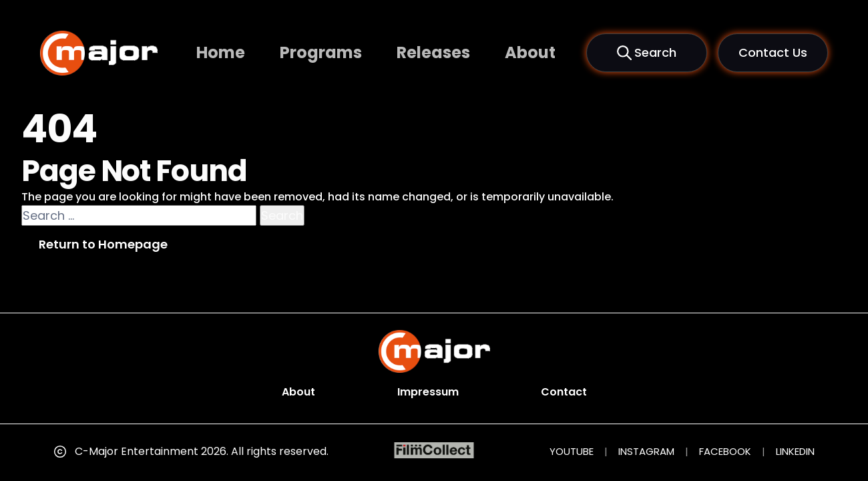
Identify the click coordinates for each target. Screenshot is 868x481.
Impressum (428, 392)
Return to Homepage (103, 244)
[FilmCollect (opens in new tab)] (434, 451)
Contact (564, 392)
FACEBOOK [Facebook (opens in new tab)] (725, 451)
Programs (321, 52)
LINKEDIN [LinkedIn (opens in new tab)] (795, 451)
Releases (433, 52)
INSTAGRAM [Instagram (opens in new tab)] (646, 451)
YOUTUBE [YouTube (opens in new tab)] (572, 451)
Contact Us (773, 52)
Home (221, 52)
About (530, 52)
